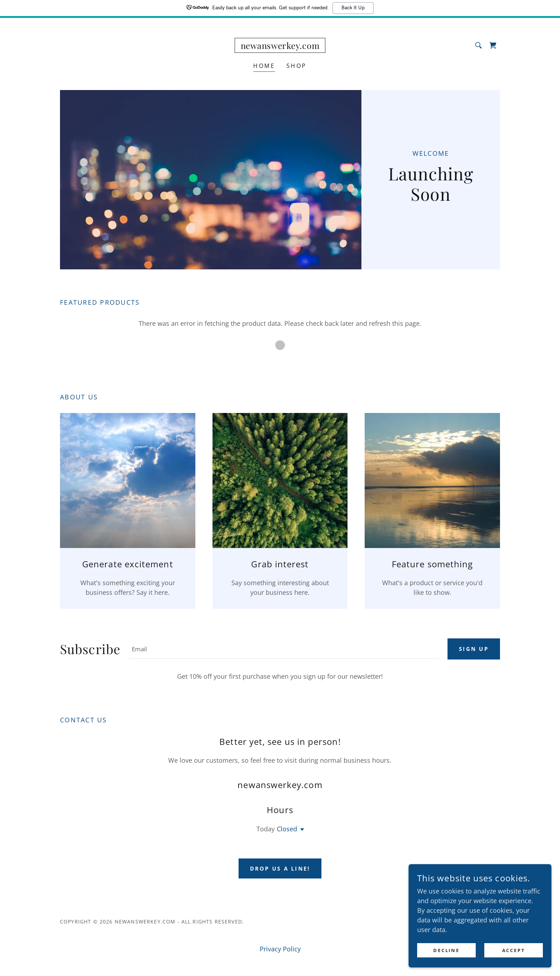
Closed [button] (287, 829)
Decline (446, 950)
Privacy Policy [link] (280, 949)
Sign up (473, 649)
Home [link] (264, 66)
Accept (514, 950)
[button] (301, 830)
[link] (280, 46)
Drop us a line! (280, 868)
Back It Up (353, 8)
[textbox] (283, 649)
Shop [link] (297, 66)
